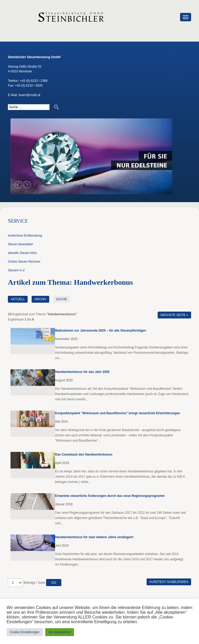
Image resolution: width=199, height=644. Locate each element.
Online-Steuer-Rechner (24, 262)
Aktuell (18, 299)
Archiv (40, 299)
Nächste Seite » (174, 315)
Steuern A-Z (16, 270)
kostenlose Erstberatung (25, 236)
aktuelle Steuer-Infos (22, 253)
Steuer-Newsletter (21, 244)
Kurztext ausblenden (169, 582)
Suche (62, 299)
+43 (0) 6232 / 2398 (34, 81)
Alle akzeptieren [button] (60, 632)
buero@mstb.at (29, 95)
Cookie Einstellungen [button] (25, 632)
